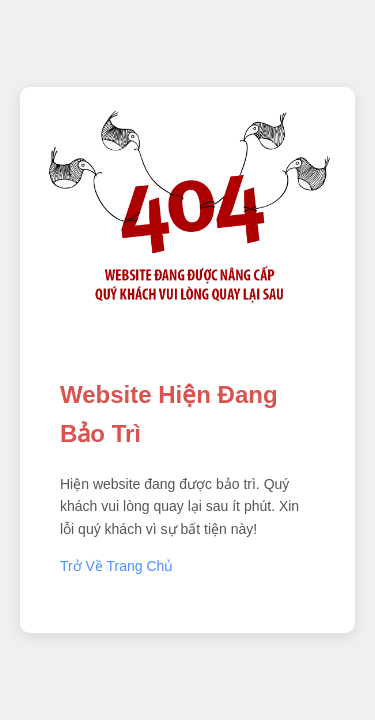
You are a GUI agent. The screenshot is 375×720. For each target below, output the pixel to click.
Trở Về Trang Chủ (116, 566)
